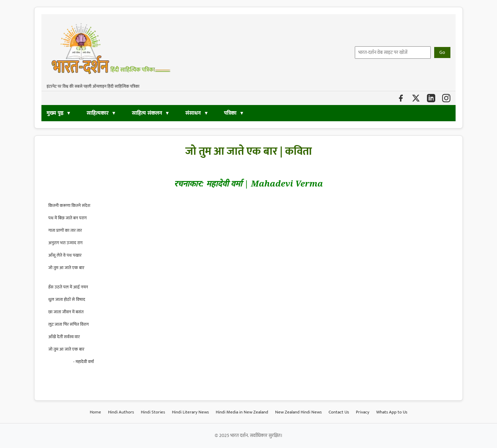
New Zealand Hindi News (298, 412)
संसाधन (194, 113)
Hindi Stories (153, 412)
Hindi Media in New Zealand (242, 412)
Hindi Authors (121, 412)
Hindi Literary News (190, 412)
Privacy (363, 412)
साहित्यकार (98, 113)
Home (95, 412)
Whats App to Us (392, 412)
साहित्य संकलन (147, 113)
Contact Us (339, 412)
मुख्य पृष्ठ (55, 113)
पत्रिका (230, 113)
